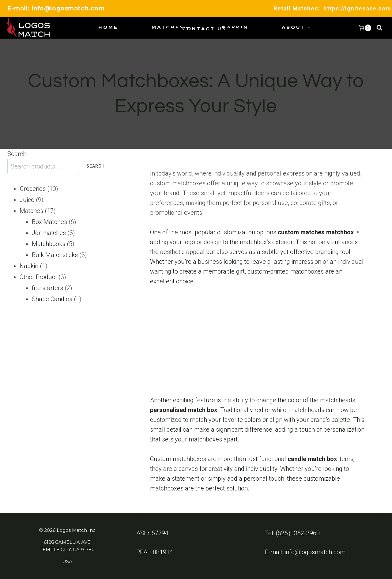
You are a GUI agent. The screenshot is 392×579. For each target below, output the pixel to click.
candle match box (312, 459)
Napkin (235, 27)
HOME (108, 27)
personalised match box (184, 410)
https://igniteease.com (357, 8)
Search (17, 154)
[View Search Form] (379, 28)
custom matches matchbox (316, 232)
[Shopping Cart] (365, 28)
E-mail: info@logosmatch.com (56, 8)
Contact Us (204, 29)
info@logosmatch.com (315, 552)
